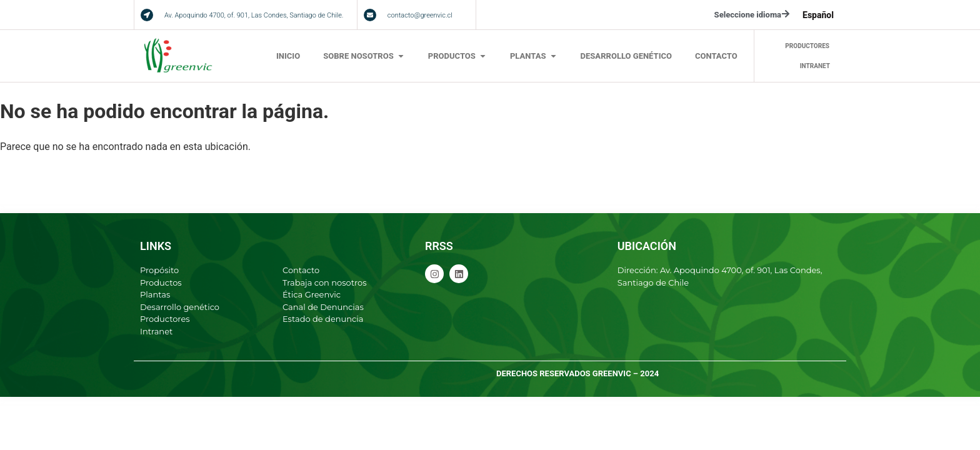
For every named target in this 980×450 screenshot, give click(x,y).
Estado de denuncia (323, 319)
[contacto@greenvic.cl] (370, 15)
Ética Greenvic (312, 294)
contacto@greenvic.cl (420, 15)
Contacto (301, 270)
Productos (161, 282)
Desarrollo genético (180, 307)
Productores (165, 319)
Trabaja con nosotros (325, 282)
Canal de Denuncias (323, 307)
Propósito (159, 270)
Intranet (156, 331)
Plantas (155, 294)
